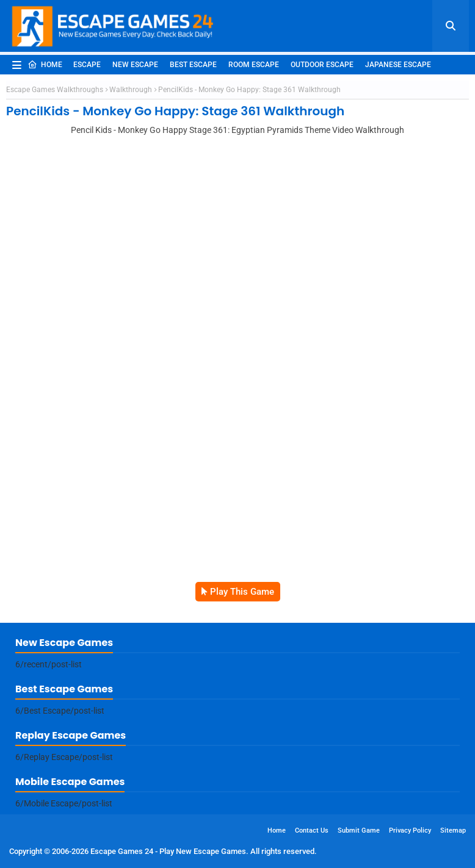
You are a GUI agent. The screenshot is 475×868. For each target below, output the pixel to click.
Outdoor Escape (322, 65)
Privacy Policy (410, 830)
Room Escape (254, 65)
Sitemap (453, 830)
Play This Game (242, 592)
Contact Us (312, 830)
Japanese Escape (398, 65)
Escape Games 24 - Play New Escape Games (168, 851)
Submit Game (359, 830)
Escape (87, 65)
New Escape (135, 65)
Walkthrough (131, 90)
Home (45, 65)
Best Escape (193, 65)
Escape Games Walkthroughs (55, 90)
